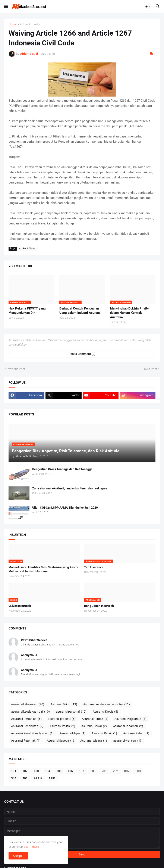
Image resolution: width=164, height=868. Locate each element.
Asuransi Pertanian (26, 719)
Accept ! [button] (18, 856)
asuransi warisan (127, 741)
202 (116, 771)
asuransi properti (62, 719)
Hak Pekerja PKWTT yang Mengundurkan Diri (27, 311)
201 (104, 771)
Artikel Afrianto (30, 24)
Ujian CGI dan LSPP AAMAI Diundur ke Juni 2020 (65, 508)
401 (25, 778)
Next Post (151, 369)
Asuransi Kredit (105, 712)
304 (14, 778)
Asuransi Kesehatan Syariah (32, 733)
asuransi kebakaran (28, 705)
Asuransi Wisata (94, 741)
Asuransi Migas (73, 733)
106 (70, 771)
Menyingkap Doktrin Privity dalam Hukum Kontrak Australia (129, 313)
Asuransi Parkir (104, 733)
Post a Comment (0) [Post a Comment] (82, 354)
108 (93, 771)
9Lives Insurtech (20, 606)
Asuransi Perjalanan (130, 719)
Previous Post (16, 369)
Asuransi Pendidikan (27, 726)
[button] (6, 7)
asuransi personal (71, 712)
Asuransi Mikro (64, 705)
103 (36, 771)
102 (25, 771)
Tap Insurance (94, 567)
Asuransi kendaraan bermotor (107, 705)
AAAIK (38, 778)
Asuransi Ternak (95, 719)
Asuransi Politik (62, 726)
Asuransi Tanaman (128, 726)
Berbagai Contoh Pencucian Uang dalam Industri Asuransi (80, 311)
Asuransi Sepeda (60, 741)
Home (12, 24)
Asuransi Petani (136, 733)
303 (138, 771)
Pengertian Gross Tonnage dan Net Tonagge (62, 469)
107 (82, 771)
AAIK (52, 778)
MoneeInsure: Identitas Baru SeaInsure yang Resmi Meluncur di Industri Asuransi (43, 569)
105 (59, 771)
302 (127, 771)
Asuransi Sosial (94, 726)
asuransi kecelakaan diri (30, 712)
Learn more (31, 847)
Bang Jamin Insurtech (99, 606)
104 (48, 771)
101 (14, 771)
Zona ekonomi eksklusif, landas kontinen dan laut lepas (70, 488)
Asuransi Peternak (26, 741)
